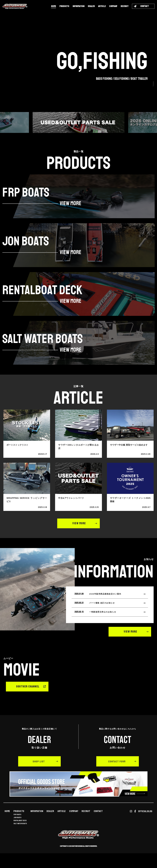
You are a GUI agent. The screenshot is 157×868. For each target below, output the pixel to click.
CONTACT (98, 823)
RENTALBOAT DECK (20, 832)
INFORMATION (78, 6)
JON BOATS (17, 829)
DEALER (91, 6)
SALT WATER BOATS (20, 835)
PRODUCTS (64, 6)
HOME (54, 6)
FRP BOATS (17, 826)
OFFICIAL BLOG (145, 823)
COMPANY (113, 6)
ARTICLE (102, 6)
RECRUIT (125, 6)
